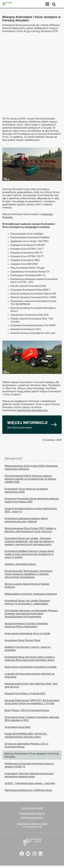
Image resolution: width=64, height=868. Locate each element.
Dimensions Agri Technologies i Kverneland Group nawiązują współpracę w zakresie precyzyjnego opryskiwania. (28, 574)
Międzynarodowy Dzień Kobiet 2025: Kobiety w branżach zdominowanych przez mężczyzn (30, 530)
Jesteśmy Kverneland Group (20, 564)
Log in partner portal (32, 808)
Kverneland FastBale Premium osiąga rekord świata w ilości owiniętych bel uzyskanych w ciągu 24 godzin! (29, 554)
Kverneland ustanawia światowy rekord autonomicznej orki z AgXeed (26, 520)
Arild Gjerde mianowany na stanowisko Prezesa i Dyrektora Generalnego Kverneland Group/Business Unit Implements (31, 614)
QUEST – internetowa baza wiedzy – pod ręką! (30, 783)
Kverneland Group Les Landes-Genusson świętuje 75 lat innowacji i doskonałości (27, 602)
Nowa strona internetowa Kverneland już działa (31, 667)
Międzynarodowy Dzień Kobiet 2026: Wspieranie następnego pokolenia (31, 467)
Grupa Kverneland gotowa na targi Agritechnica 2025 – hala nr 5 (31, 510)
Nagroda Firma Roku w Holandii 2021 (25, 693)
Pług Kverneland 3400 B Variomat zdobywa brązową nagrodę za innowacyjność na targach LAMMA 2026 (30, 479)
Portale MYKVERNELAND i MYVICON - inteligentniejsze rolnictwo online (26, 735)
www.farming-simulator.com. (32, 410)
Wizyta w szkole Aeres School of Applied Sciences (27, 585)
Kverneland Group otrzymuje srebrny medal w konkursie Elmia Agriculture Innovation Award (30, 658)
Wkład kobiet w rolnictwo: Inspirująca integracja (31, 594)
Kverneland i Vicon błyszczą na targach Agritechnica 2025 (26, 490)
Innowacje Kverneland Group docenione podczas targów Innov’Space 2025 (32, 500)
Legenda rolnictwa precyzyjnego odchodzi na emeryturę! (30, 675)
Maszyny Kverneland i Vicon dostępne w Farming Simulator (32, 755)
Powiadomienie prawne (32, 813)
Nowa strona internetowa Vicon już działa (27, 633)
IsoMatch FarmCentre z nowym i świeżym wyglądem (28, 649)
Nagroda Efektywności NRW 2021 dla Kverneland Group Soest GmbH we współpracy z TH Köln (32, 702)
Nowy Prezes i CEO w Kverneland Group (27, 710)
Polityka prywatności (32, 818)
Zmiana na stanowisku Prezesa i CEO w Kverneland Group (27, 745)
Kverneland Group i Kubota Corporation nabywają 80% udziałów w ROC (32, 719)
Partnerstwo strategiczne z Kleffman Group (28, 790)
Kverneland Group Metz (18, 727)
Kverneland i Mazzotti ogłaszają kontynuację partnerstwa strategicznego (29, 775)
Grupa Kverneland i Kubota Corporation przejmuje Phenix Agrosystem (26, 625)
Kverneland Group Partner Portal (22, 640)
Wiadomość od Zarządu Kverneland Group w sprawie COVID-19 (29, 765)
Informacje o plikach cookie (32, 824)
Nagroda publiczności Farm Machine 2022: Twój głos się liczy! (31, 685)
